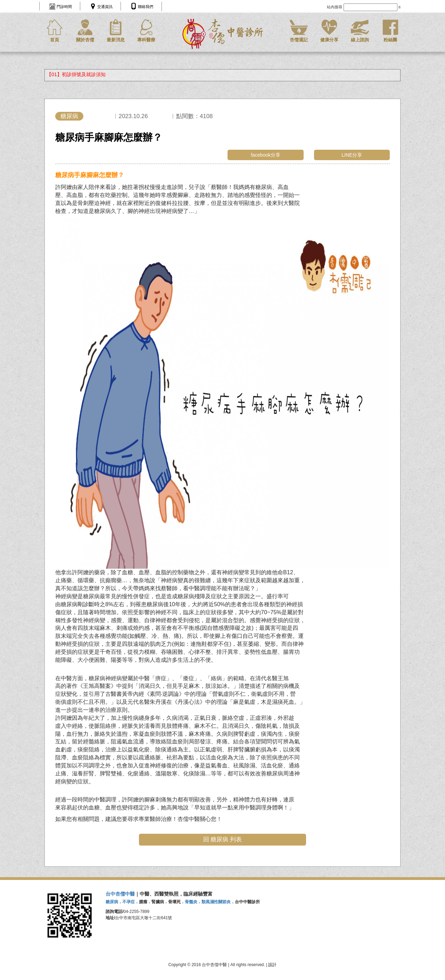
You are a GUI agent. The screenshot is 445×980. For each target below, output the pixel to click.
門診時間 (64, 7)
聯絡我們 (146, 7)
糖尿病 (69, 116)
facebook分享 (266, 155)
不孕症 (129, 902)
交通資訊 (105, 7)
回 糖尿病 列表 (222, 839)
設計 (272, 965)
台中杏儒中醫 (120, 894)
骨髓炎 (191, 902)
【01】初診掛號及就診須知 (76, 74)
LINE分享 (352, 155)
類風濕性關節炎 (216, 902)
